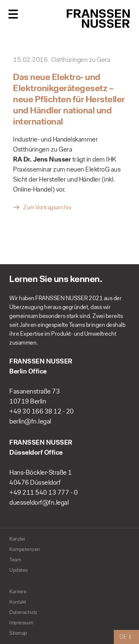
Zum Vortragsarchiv (47, 207)
